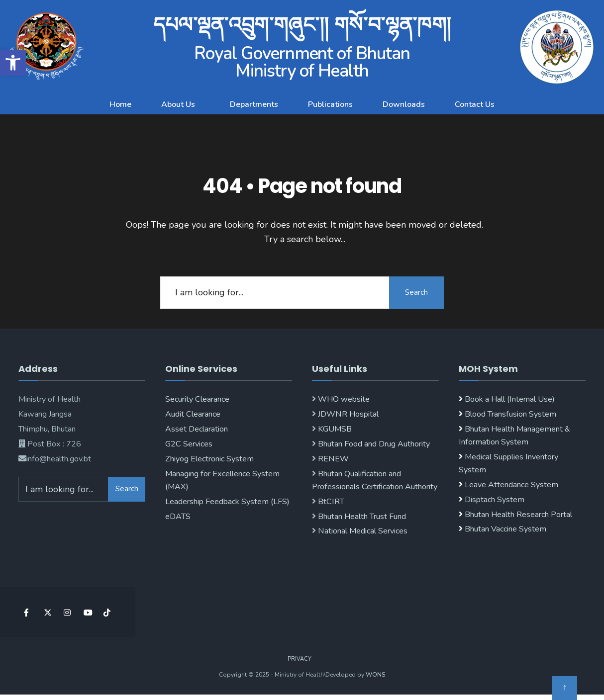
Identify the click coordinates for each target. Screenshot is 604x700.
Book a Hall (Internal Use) (510, 399)
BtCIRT (330, 502)
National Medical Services (362, 531)
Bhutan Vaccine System (505, 529)
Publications (330, 104)
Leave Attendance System (511, 485)
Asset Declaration (197, 429)
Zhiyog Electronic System (209, 459)
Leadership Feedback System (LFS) (227, 502)
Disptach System (495, 500)
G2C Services (189, 444)
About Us (178, 104)
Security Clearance (197, 399)
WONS (375, 675)
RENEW (332, 459)
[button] (181, 104)
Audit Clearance (193, 414)
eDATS (178, 517)
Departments (254, 104)
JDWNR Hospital (347, 414)
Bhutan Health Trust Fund (361, 517)
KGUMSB (334, 429)
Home (120, 104)
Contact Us (475, 104)
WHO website (343, 399)
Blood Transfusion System (509, 414)
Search (416, 292)
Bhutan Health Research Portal (518, 515)
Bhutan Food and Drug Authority (373, 444)
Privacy (300, 659)
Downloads (404, 104)
